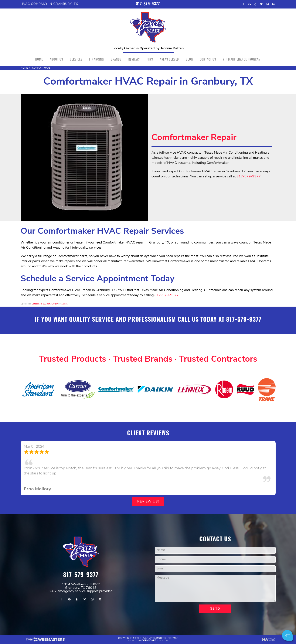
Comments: (236, 622)
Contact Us (208, 59)
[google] (249, 4)
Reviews (134, 59)
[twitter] (261, 4)
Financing (97, 59)
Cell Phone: (236, 618)
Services (76, 59)
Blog (189, 59)
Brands (116, 59)
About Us (56, 59)
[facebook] (244, 4)
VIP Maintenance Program (242, 59)
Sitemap (173, 638)
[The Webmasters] (45, 641)
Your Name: (236, 613)
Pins (150, 59)
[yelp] (255, 4)
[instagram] (267, 4)
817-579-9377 (148, 4)
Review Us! (148, 502)
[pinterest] (273, 4)
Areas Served (169, 59)
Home (39, 59)
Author (64, 304)
